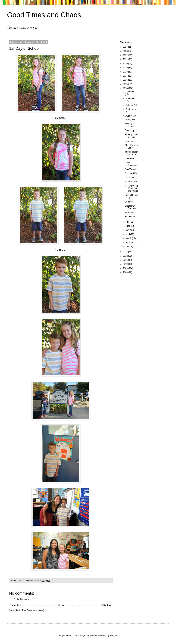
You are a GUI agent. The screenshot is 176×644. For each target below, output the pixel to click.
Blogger (113, 636)
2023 (126, 51)
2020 (126, 64)
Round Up (130, 130)
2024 (126, 47)
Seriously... (130, 213)
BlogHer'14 (130, 217)
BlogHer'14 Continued (131, 207)
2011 (126, 260)
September (131, 109)
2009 (126, 268)
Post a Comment (21, 599)
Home (61, 605)
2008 (126, 272)
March (129, 238)
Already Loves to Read (132, 136)
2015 (126, 84)
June (128, 226)
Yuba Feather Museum (131, 153)
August (129, 116)
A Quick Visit (131, 182)
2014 (126, 88)
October (130, 105)
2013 (126, 252)
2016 (126, 80)
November (130, 98)
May (128, 230)
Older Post (106, 605)
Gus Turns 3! (131, 169)
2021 (126, 59)
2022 (126, 55)
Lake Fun (129, 159)
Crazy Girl (130, 178)
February (130, 243)
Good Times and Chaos (44, 15)
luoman (93, 636)
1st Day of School (130, 125)
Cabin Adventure (131, 164)
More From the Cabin (132, 146)
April (128, 234)
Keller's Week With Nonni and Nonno (131, 188)
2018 (126, 72)
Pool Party (130, 141)
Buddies (129, 202)
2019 (126, 68)
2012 (126, 256)
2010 (126, 264)
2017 (126, 76)
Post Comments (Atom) (33, 610)
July (128, 222)
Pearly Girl (130, 120)
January (130, 247)
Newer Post (15, 605)
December (130, 92)
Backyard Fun (131, 173)
